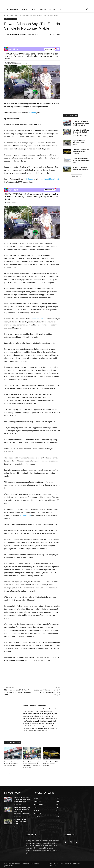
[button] (87, 9)
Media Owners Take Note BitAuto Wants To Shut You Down (81, 161)
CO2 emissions (25, 515)
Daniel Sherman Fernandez (18, 34)
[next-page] (9, 773)
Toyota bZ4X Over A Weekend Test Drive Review (79, 143)
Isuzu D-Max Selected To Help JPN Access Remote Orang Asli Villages (47, 692)
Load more (77, 176)
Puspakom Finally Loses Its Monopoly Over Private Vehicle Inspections (13, 764)
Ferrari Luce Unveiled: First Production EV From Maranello (51, 764)
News (15, 19)
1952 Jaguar (28, 179)
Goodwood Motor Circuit (50, 179)
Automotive (13, 15)
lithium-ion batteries (39, 319)
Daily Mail (32, 113)
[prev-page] (6, 773)
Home (6, 15)
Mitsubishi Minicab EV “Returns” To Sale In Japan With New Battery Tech (17, 692)
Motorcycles (27, 758)
